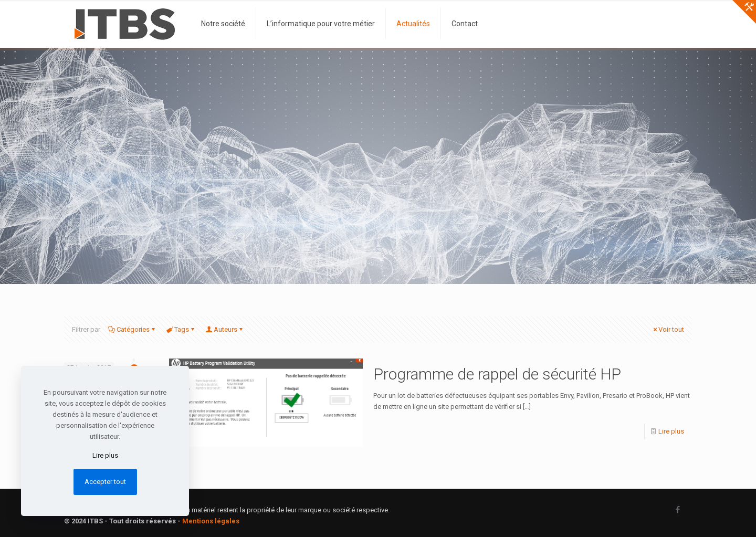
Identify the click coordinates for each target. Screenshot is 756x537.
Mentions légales (211, 521)
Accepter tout (105, 482)
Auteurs (225, 329)
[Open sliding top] (744, 12)
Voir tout (668, 329)
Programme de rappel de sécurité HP (497, 374)
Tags (181, 329)
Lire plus (671, 431)
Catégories (132, 329)
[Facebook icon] (678, 510)
